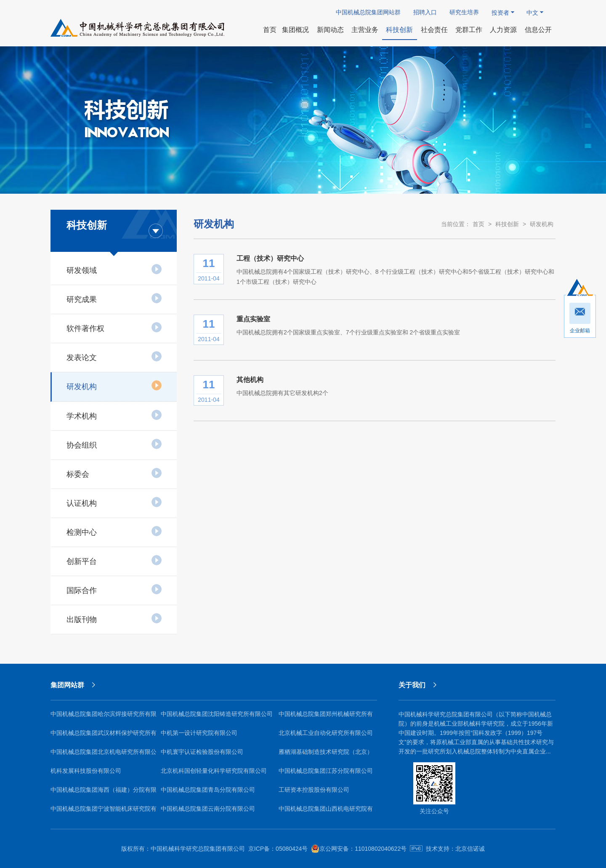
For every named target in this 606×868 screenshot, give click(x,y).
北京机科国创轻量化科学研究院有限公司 (214, 771)
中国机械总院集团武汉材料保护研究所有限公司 (104, 736)
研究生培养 (464, 12)
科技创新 (507, 224)
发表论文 (114, 356)
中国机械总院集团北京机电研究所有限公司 (104, 755)
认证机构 (114, 502)
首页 (478, 224)
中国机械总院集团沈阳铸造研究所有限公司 (217, 714)
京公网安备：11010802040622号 (359, 849)
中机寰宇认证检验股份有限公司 (202, 752)
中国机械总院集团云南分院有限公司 (208, 809)
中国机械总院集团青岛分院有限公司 (208, 790)
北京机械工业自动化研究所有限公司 (326, 733)
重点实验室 (253, 319)
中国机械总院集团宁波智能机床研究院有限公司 (104, 812)
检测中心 (114, 531)
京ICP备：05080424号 (278, 849)
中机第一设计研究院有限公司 (199, 733)
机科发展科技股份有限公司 (86, 771)
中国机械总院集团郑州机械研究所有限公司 (326, 717)
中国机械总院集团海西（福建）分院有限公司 (104, 793)
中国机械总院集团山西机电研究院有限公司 (326, 812)
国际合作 (114, 589)
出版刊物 (114, 618)
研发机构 (114, 385)
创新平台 (114, 560)
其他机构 (250, 380)
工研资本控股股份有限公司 (314, 790)
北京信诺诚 (470, 849)
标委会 (114, 473)
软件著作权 (114, 327)
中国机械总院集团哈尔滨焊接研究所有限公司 (104, 717)
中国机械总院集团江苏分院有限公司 (326, 771)
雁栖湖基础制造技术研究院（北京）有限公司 (326, 755)
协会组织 (114, 444)
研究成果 (114, 298)
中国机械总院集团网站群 (368, 12)
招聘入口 (425, 12)
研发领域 (114, 269)
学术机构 (114, 415)
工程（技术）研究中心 (270, 258)
